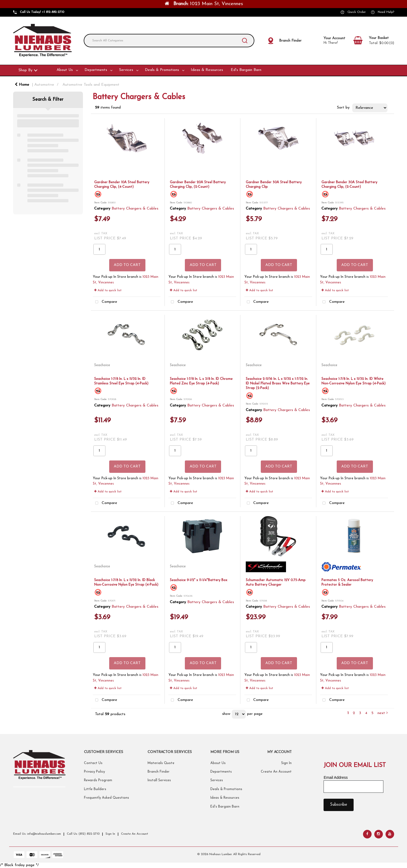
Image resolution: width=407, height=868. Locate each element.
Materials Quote (161, 763)
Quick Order (357, 12)
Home (22, 85)
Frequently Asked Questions (107, 798)
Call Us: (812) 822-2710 (83, 834)
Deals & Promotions (162, 70)
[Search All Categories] (169, 41)
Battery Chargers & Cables (135, 209)
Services (126, 70)
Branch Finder (159, 772)
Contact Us (93, 763)
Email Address (335, 777)
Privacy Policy (94, 772)
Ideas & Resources (207, 70)
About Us (65, 70)
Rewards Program (98, 780)
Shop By (25, 70)
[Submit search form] (245, 41)
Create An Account (276, 772)
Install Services (159, 780)
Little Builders (95, 789)
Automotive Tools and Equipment (91, 85)
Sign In (286, 763)
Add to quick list (108, 290)
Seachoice (102, 365)
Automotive (44, 85)
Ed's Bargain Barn (246, 70)
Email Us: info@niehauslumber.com (37, 834)
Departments (96, 70)
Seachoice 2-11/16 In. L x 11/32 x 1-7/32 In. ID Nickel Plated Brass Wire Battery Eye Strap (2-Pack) (278, 384)
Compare (105, 302)
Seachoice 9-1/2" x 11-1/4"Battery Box (199, 580)
